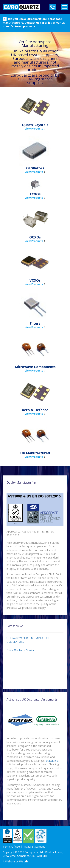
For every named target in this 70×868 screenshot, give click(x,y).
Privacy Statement (34, 847)
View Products (34, 129)
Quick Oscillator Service (21, 650)
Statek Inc (52, 761)
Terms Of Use (11, 847)
